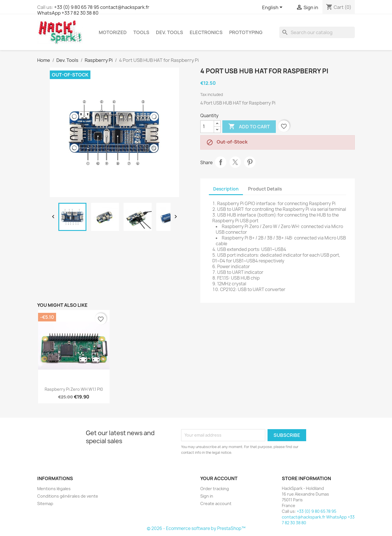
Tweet (235, 162)
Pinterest (250, 162)
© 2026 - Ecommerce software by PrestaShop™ (196, 528)
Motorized (113, 32)
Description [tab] (226, 189)
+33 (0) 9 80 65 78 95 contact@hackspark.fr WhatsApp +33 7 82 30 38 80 (93, 10)
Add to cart (249, 127)
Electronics (206, 32)
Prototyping (246, 32)
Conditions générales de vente (68, 496)
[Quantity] (207, 127)
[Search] (317, 32)
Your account (219, 478)
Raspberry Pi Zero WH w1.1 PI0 (74, 389)
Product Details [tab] (265, 189)
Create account (216, 503)
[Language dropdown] (273, 8)
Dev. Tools (170, 32)
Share (221, 162)
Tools (141, 32)
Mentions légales (54, 489)
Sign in (207, 496)
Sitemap (45, 503)
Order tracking (215, 489)
